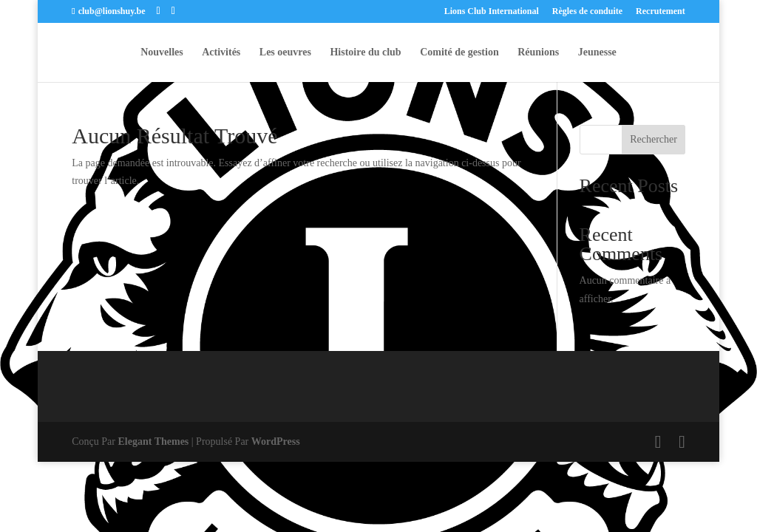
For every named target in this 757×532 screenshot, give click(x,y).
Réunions (538, 52)
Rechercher (654, 139)
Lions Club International (492, 11)
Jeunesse (597, 52)
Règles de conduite (587, 11)
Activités (221, 52)
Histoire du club (365, 52)
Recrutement (661, 11)
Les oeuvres (285, 52)
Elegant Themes (154, 441)
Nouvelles (162, 52)
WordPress (276, 441)
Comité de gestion (459, 52)
